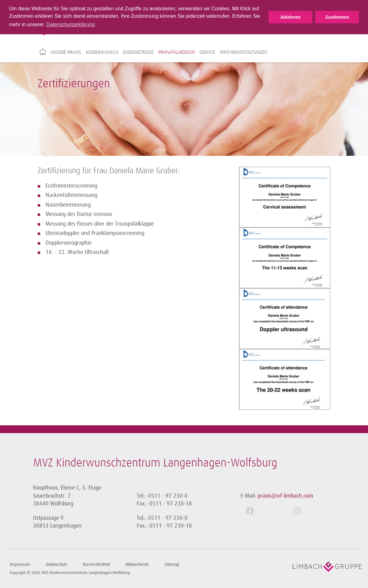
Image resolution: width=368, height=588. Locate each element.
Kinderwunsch (102, 52)
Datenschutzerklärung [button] (70, 24)
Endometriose (138, 52)
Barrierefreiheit (96, 564)
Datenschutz (57, 564)
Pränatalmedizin (177, 52)
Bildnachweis (137, 564)
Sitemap (172, 564)
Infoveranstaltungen (244, 52)
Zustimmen (337, 17)
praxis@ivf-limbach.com (285, 496)
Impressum (20, 564)
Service (207, 52)
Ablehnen (290, 17)
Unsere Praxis (66, 52)
